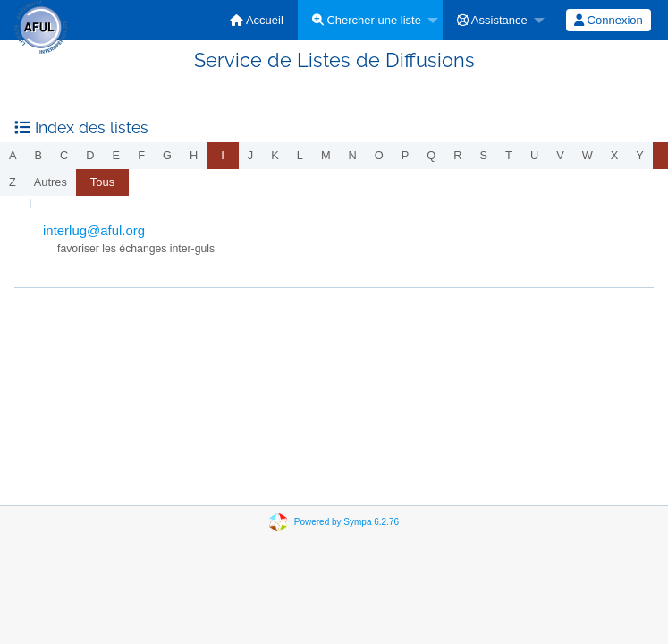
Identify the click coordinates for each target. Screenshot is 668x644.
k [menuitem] (275, 155)
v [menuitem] (560, 155)
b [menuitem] (39, 155)
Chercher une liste (367, 20)
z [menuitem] (13, 182)
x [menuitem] (615, 155)
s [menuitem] (484, 155)
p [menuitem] (406, 155)
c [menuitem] (64, 155)
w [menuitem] (588, 155)
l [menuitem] (300, 155)
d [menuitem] (90, 155)
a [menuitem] (13, 155)
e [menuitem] (117, 155)
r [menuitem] (457, 155)
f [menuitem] (141, 155)
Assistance (492, 20)
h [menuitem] (194, 155)
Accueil (257, 20)
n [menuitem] (353, 155)
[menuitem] (257, 20)
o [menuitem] (379, 155)
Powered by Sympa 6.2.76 (347, 522)
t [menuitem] (509, 155)
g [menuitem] (167, 155)
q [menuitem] (431, 155)
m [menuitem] (326, 155)
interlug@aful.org (94, 230)
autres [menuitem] (51, 182)
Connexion (609, 20)
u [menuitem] (534, 155)
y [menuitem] (640, 155)
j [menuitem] (250, 155)
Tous (102, 182)
